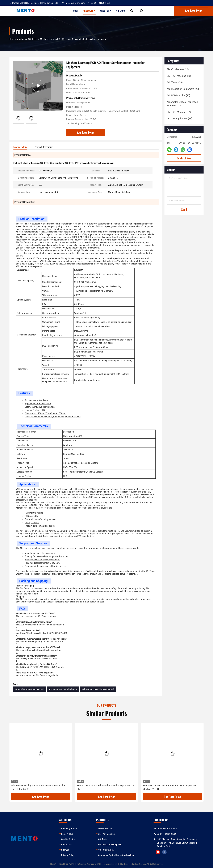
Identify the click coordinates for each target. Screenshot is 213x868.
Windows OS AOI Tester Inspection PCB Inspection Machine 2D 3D (169, 787)
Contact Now (184, 158)
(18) (179, 119)
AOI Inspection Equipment (110, 845)
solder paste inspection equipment (98, 689)
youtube (158, 852)
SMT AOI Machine (106, 834)
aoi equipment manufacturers (63, 689)
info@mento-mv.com (73, 3)
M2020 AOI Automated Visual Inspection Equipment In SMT (105, 787)
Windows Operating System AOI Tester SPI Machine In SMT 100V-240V (39, 787)
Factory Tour (67, 834)
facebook (164, 852)
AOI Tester (33, 39)
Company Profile (69, 829)
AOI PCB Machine (106, 850)
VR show (121, 11)
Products (89, 11)
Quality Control (68, 839)
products (21, 39)
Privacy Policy (68, 855)
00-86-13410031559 (99, 3)
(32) (178, 69)
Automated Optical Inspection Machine (116, 855)
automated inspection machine (30, 689)
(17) (179, 112)
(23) (183, 89)
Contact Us (66, 845)
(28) (179, 76)
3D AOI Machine (105, 829)
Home (76, 11)
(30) (175, 82)
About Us (106, 11)
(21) (178, 95)
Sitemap (65, 850)
